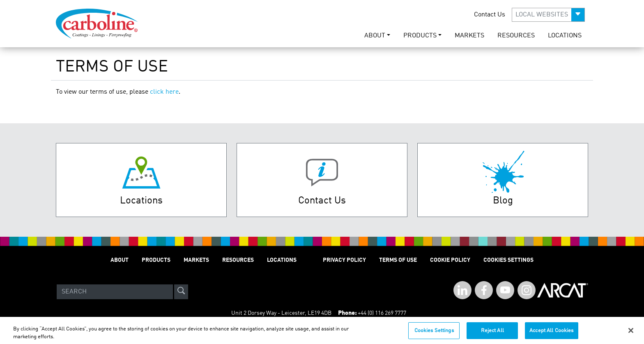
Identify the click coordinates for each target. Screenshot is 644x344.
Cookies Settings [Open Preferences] (508, 260)
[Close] (631, 333)
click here (164, 92)
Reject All (492, 334)
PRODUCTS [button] (420, 36)
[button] (548, 15)
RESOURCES (516, 36)
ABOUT (120, 260)
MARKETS (469, 36)
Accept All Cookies (551, 334)
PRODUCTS (156, 260)
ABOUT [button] (375, 36)
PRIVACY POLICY (344, 260)
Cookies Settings (434, 334)
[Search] (115, 292)
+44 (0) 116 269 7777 (382, 313)
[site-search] (181, 292)
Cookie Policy (450, 260)
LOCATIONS (565, 36)
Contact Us (490, 15)
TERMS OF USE (398, 260)
